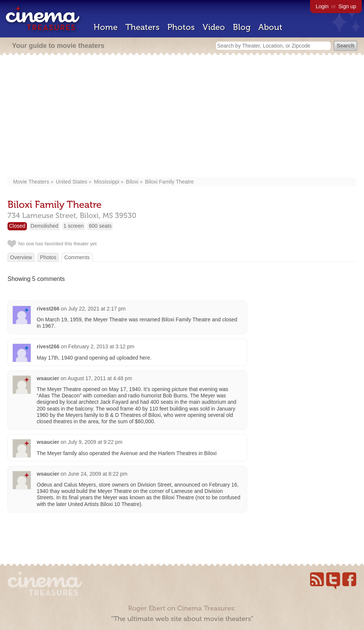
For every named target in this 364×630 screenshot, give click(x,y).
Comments (77, 257)
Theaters (142, 27)
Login (322, 6)
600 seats (100, 226)
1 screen (74, 226)
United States (72, 182)
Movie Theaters (31, 182)
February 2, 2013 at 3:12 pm (101, 346)
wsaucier (48, 378)
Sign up (347, 6)
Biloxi (132, 182)
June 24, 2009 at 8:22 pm (98, 474)
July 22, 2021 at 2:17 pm (97, 309)
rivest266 (48, 309)
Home (106, 27)
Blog (242, 27)
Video (214, 27)
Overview (21, 257)
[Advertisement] (182, 117)
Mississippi (107, 182)
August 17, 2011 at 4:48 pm (100, 378)
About (270, 27)
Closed (17, 226)
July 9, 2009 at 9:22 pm (95, 442)
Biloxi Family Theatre (169, 182)
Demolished (45, 226)
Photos (181, 27)
